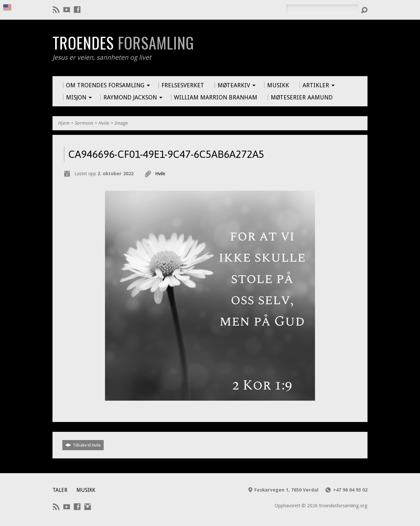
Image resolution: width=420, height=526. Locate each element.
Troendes (123, 43)
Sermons (84, 123)
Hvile (104, 123)
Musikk (86, 490)
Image (121, 123)
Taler (60, 490)
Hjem (63, 123)
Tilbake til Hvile (83, 445)
